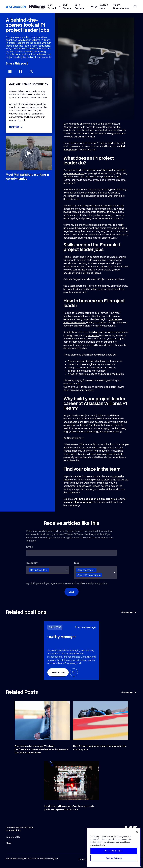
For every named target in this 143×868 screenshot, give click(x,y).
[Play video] (29, 153)
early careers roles (74, 322)
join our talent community (79, 502)
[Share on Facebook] (21, 71)
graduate (114, 319)
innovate (82, 486)
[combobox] (48, 570)
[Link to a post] (42, 720)
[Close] (137, 832)
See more (127, 612)
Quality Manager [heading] (62, 637)
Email (29, 547)
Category (32, 563)
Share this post (17, 63)
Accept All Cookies (114, 851)
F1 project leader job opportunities (97, 499)
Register (14, 127)
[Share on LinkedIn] (10, 71)
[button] (60, 6)
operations (92, 335)
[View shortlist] (135, 6)
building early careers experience (108, 332)
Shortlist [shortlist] (74, 672)
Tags (77, 563)
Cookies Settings (114, 858)
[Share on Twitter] (31, 71)
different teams (92, 273)
